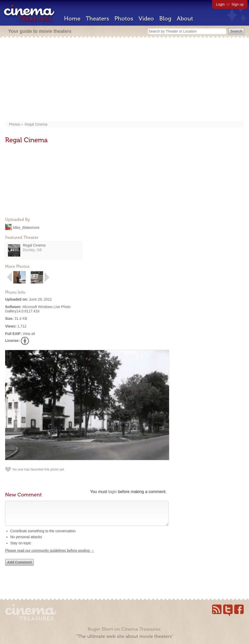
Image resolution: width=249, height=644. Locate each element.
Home (72, 19)
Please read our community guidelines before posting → (50, 556)
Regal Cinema (36, 124)
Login (220, 4)
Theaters (97, 19)
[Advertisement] (125, 80)
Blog (165, 19)
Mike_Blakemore (26, 227)
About (185, 19)
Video (146, 19)
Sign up (238, 4)
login (112, 492)
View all (29, 334)
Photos (124, 19)
